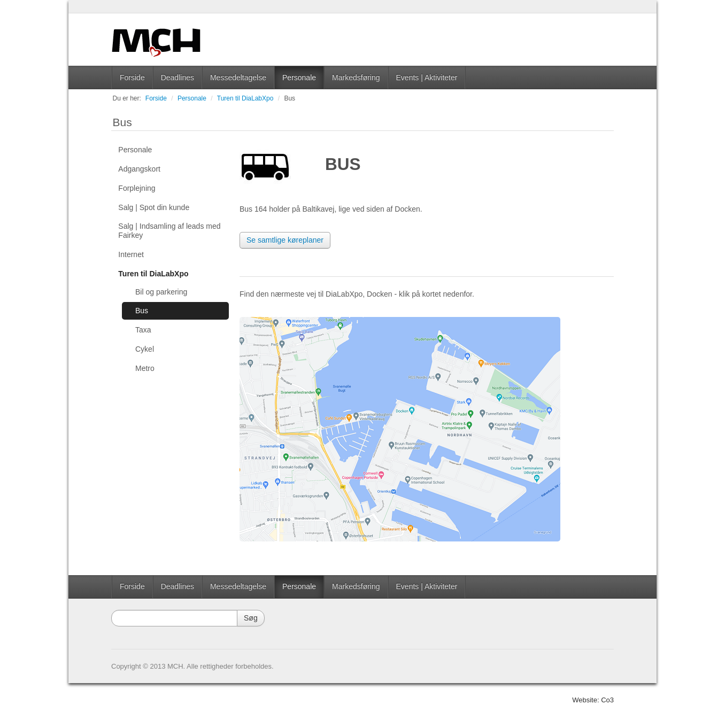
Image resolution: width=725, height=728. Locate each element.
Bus (290, 98)
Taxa (143, 330)
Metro (145, 368)
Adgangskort (139, 169)
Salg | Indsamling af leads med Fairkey (169, 231)
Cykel (145, 349)
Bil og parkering (161, 292)
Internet (131, 254)
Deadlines (178, 78)
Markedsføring (356, 78)
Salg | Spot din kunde (154, 207)
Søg (251, 618)
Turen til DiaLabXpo (245, 98)
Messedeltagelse (238, 78)
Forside (132, 78)
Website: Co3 (593, 700)
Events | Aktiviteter (427, 78)
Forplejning (137, 188)
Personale (299, 78)
